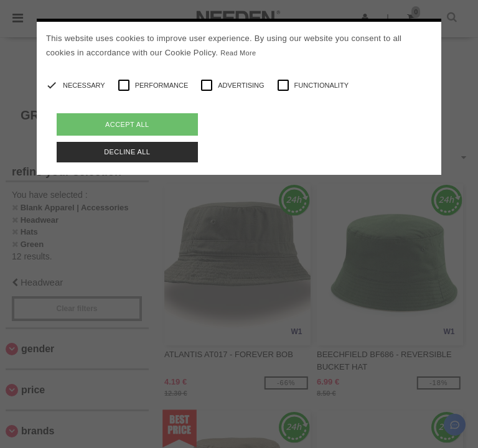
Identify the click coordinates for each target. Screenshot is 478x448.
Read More (238, 53)
